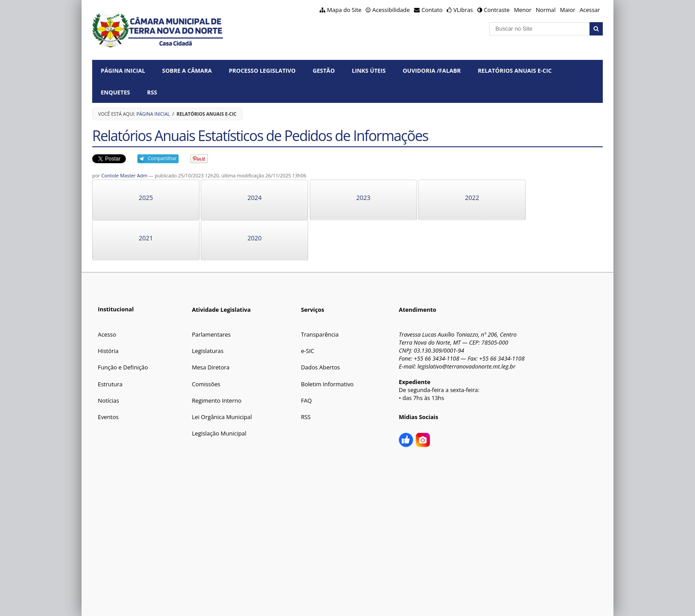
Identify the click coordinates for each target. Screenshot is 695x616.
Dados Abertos (320, 367)
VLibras (463, 10)
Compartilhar (162, 158)
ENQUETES (115, 92)
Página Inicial (123, 71)
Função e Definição (123, 367)
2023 (363, 198)
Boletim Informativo (327, 384)
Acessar (590, 10)
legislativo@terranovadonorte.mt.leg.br (467, 366)
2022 (472, 198)
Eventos (108, 417)
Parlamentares (211, 334)
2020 (254, 238)
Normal (546, 10)
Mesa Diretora (211, 367)
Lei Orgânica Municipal (222, 417)
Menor (522, 10)
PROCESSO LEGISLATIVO (262, 71)
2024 (254, 198)
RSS (152, 92)
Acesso (107, 334)
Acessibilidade (391, 10)
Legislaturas (208, 351)
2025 (146, 198)
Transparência (320, 334)
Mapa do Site (344, 10)
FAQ (307, 400)
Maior (568, 10)
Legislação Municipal (219, 433)
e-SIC (308, 351)
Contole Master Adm (124, 175)
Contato (432, 10)
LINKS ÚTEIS (369, 71)
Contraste (496, 10)
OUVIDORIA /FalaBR (431, 71)
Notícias (109, 400)
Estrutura (110, 384)
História (108, 351)
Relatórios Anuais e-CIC (515, 71)
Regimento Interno (217, 400)
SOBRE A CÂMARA (187, 71)
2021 (146, 238)
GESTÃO (324, 71)
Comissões (206, 384)
